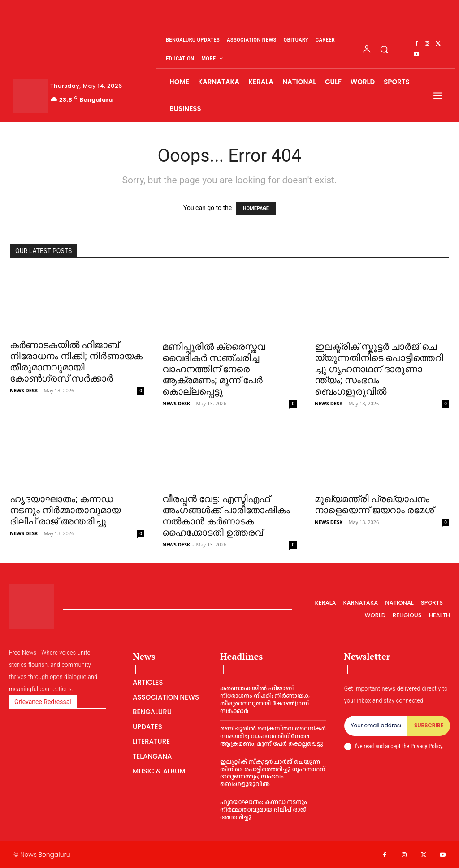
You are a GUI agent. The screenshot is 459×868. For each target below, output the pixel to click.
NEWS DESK (24, 390)
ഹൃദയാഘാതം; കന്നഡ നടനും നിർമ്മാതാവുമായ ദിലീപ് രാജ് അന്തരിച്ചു (65, 510)
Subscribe (429, 725)
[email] (376, 726)
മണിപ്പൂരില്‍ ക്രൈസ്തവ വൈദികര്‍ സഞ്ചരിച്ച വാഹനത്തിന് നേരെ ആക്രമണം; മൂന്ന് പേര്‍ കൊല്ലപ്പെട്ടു (214, 369)
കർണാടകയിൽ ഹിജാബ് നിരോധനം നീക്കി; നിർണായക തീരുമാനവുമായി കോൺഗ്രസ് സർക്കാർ (76, 362)
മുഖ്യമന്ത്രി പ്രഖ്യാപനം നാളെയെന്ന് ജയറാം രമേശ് (374, 505)
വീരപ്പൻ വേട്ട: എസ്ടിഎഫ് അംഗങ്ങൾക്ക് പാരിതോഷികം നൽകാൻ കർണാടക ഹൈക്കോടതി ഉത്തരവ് (226, 516)
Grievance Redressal (43, 702)
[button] (384, 49)
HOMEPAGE (256, 208)
